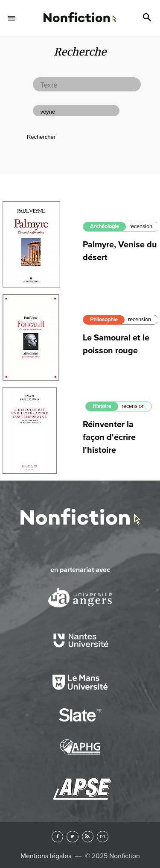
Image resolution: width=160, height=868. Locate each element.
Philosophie (104, 320)
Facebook (57, 837)
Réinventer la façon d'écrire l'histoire (109, 437)
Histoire (102, 406)
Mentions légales (46, 856)
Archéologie (105, 226)
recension (141, 226)
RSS (88, 837)
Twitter (72, 837)
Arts (80, 12)
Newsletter (103, 837)
